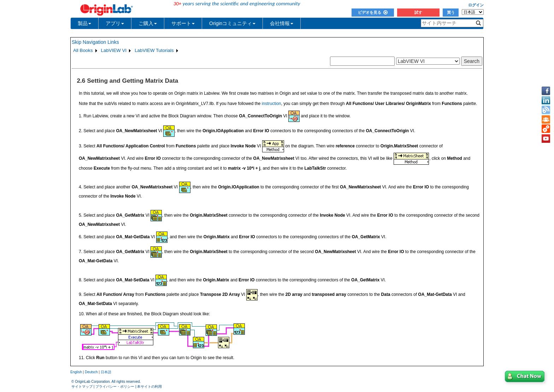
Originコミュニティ (232, 23)
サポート (183, 23)
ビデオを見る (373, 12)
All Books (83, 50)
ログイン (476, 5)
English (76, 372)
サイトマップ (82, 387)
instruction (272, 104)
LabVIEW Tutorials (154, 50)
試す (418, 12)
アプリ (115, 23)
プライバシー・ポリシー (115, 387)
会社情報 (282, 23)
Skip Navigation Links (95, 42)
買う (451, 12)
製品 (84, 23)
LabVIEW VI (114, 50)
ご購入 (148, 23)
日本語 (106, 372)
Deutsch (91, 372)
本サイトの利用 (149, 387)
